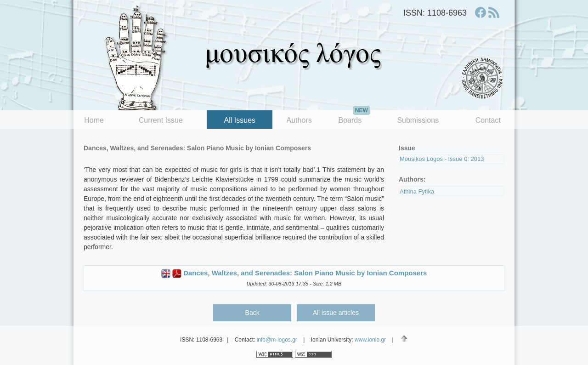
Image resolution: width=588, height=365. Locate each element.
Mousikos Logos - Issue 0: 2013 (442, 159)
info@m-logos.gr (277, 340)
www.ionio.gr (370, 340)
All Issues (240, 120)
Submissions (418, 120)
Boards (354, 117)
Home (94, 120)
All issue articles (336, 313)
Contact (488, 120)
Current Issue (161, 120)
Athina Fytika (417, 191)
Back (252, 313)
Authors (299, 120)
